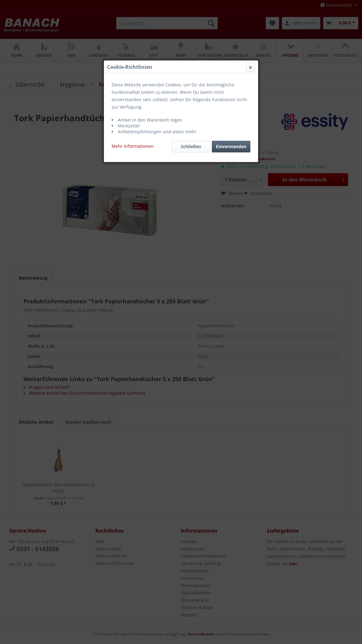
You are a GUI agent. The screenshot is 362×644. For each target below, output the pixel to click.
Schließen (191, 146)
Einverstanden (231, 146)
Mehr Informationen (133, 146)
